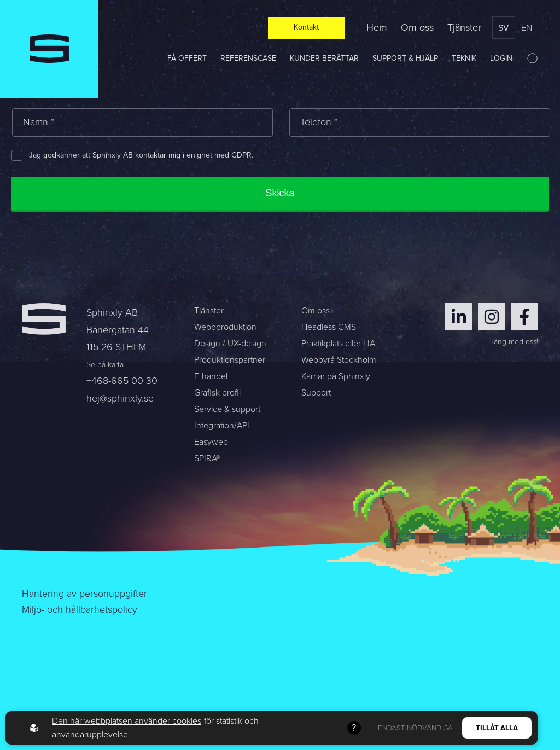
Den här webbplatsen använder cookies (127, 721)
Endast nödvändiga (415, 728)
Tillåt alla (497, 728)
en (527, 28)
